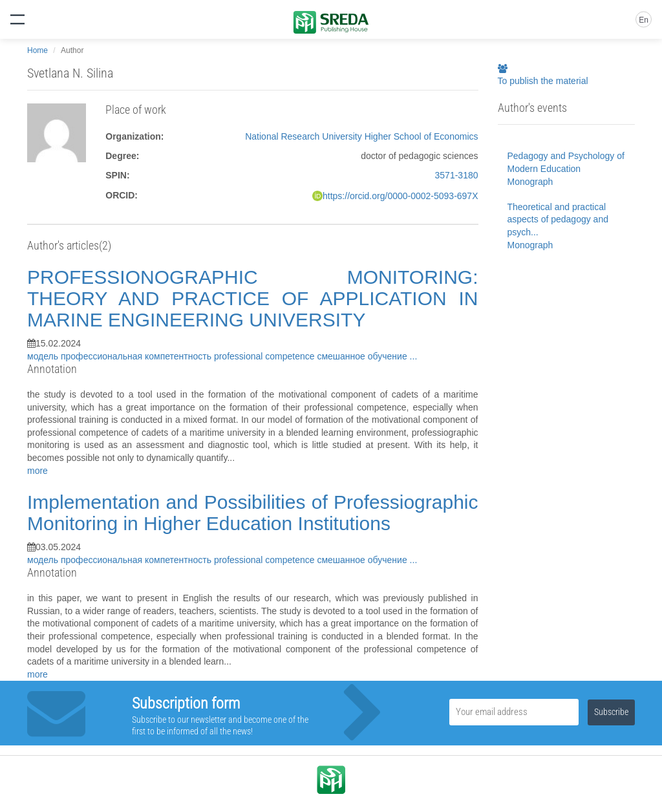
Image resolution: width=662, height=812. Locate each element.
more (37, 471)
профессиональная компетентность (137, 356)
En (644, 20)
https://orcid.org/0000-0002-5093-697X (400, 196)
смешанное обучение (363, 356)
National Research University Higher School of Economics (361, 136)
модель (44, 356)
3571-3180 (457, 175)
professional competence (266, 356)
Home (37, 50)
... (414, 356)
